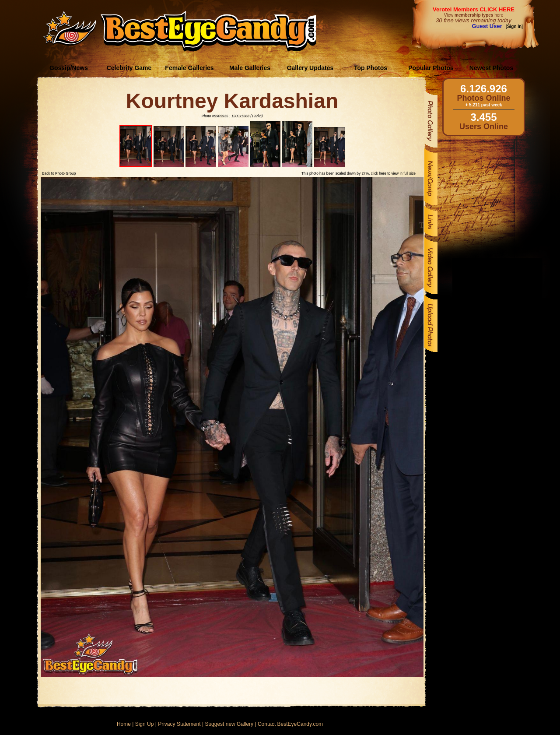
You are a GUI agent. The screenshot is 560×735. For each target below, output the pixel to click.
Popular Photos (431, 68)
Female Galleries (189, 68)
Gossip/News (69, 68)
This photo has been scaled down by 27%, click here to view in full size (359, 173)
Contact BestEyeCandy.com (290, 724)
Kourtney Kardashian (232, 101)
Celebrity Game (129, 68)
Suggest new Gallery (229, 724)
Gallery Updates (310, 68)
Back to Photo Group (59, 173)
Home (124, 724)
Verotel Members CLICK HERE (474, 9)
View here (474, 15)
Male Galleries (250, 68)
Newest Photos (491, 68)
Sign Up (145, 724)
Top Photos (371, 68)
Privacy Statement (179, 724)
